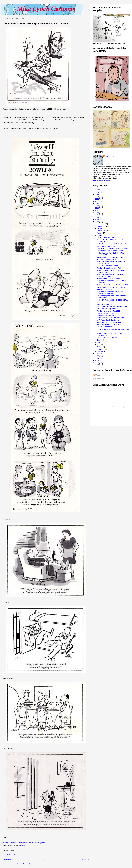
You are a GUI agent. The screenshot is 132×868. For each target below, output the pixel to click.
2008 (97, 360)
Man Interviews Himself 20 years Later (110, 318)
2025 (97, 192)
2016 (97, 213)
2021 (97, 201)
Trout (99, 331)
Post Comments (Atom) (21, 864)
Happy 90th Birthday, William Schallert (110, 324)
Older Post (85, 859)
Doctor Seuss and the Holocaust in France (112, 306)
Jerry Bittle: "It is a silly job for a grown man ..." (113, 248)
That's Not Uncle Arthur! (105, 313)
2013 (97, 219)
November (101, 226)
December (101, 224)
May (99, 342)
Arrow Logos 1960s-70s (105, 289)
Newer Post (7, 859)
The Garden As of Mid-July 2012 (108, 311)
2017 (97, 210)
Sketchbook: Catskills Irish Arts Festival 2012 (113, 285)
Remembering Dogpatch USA (107, 259)
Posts (97, 375)
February (100, 349)
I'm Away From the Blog (105, 315)
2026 (97, 190)
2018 (97, 208)
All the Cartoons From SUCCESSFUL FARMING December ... (110, 254)
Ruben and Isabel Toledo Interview (109, 322)
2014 (97, 217)
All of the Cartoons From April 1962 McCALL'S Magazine (37, 24)
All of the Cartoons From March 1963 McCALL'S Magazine (24, 843)
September (101, 231)
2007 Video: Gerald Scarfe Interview (110, 320)
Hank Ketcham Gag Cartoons (107, 309)
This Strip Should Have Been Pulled (110, 268)
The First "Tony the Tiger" (106, 237)
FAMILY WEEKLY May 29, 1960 (108, 279)
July (99, 235)
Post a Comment (9, 854)
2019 (97, 206)
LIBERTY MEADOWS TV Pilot (108, 266)
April (99, 344)
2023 (97, 197)
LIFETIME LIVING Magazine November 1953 (113, 329)
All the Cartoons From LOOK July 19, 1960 (112, 244)
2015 (97, 215)
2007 (97, 363)
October (100, 228)
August (100, 233)
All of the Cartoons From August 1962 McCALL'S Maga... (110, 275)
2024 (97, 194)
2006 (97, 365)
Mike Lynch (110, 156)
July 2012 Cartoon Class (105, 327)
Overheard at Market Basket (107, 246)
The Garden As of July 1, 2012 (108, 338)
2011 (97, 354)
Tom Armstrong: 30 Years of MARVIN (110, 251)
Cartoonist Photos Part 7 (105, 304)
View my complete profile (102, 181)
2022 (97, 199)
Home (46, 859)
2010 (97, 356)
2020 (97, 204)
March (99, 347)
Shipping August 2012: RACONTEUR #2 (111, 257)
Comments (99, 379)
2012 (97, 222)
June (99, 340)
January (100, 351)
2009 (97, 358)
